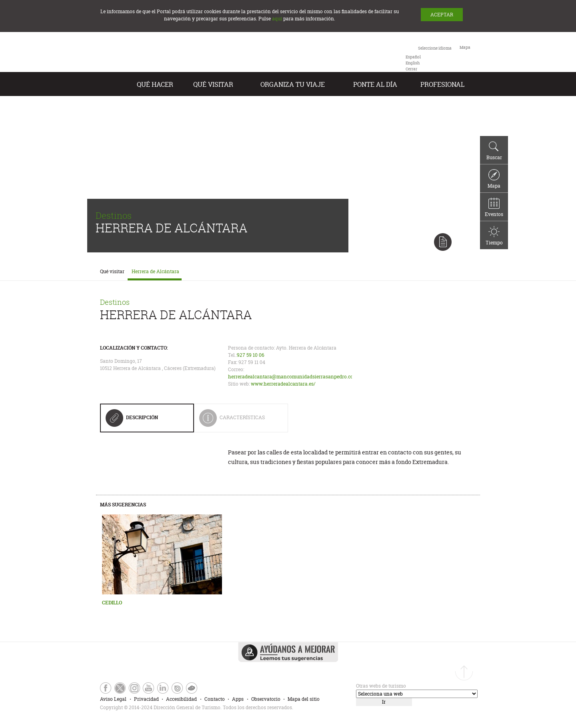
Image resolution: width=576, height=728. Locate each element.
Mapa (494, 179)
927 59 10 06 (251, 355)
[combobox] (429, 58)
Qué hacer (155, 84)
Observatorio (266, 699)
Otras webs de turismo (381, 686)
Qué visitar (213, 84)
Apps (238, 699)
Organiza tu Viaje (293, 84)
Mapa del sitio (304, 699)
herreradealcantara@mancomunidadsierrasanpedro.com (293, 377)
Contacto (215, 699)
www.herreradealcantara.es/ (283, 384)
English (413, 63)
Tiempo (494, 236)
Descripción (132, 420)
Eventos (494, 208)
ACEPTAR (442, 15)
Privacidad (146, 699)
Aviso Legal (113, 699)
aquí (277, 19)
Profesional (442, 84)
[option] (413, 57)
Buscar (494, 151)
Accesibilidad (181, 699)
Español (413, 57)
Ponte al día (375, 84)
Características (238, 421)
